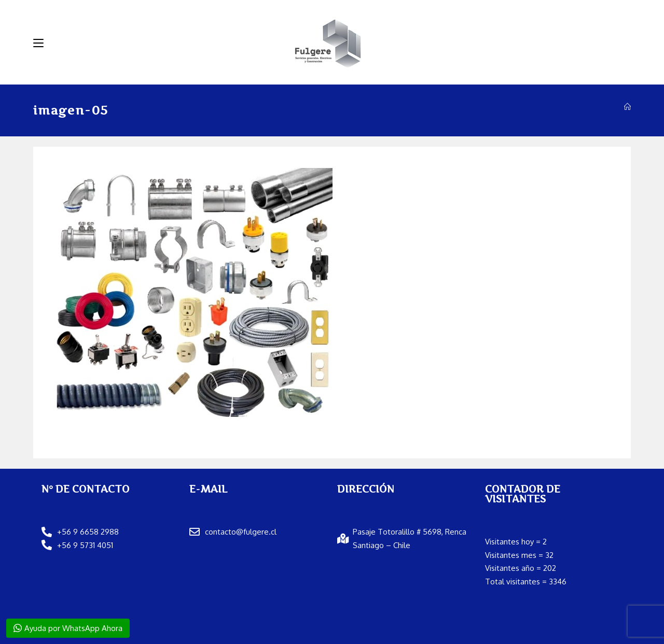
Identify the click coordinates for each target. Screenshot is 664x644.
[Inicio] (627, 107)
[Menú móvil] (38, 43)
